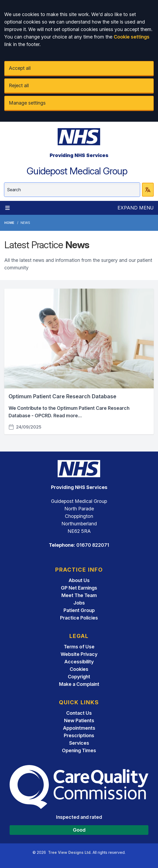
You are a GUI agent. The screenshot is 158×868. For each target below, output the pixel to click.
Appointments (79, 728)
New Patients (79, 720)
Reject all (19, 85)
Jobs (79, 603)
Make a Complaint (79, 684)
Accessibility (79, 662)
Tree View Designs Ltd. (70, 852)
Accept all (20, 68)
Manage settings (27, 103)
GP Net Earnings (79, 588)
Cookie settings (132, 37)
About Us (79, 580)
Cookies (79, 669)
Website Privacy (79, 654)
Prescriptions (79, 735)
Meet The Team (79, 595)
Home (9, 223)
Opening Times (79, 750)
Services (79, 743)
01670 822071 (93, 545)
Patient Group (79, 610)
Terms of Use (79, 647)
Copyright (79, 677)
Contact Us (79, 713)
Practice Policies (79, 618)
